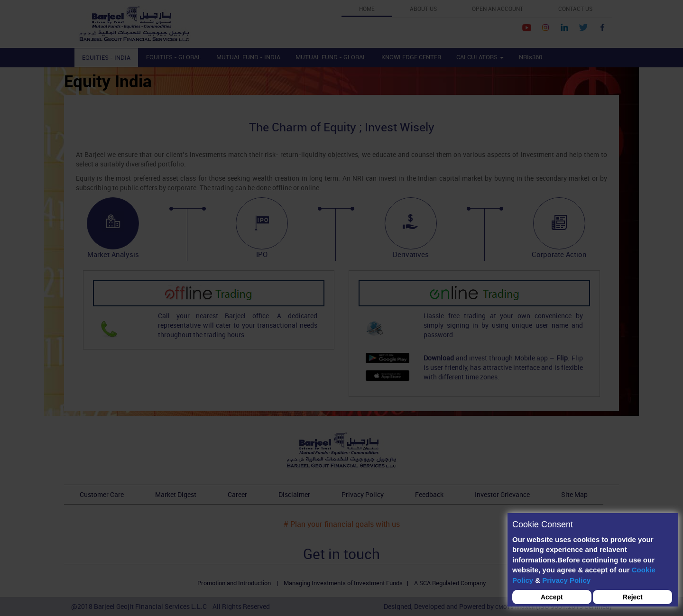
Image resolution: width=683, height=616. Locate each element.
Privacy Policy (566, 580)
